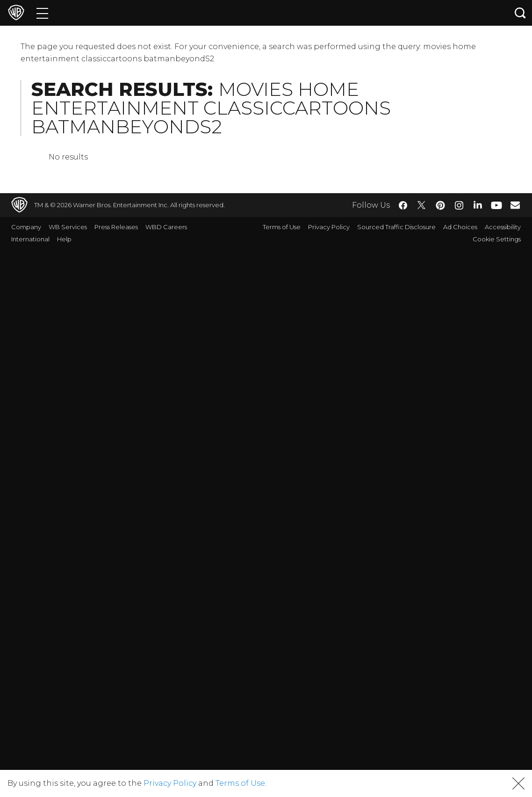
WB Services (68, 227)
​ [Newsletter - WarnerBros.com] (515, 205)
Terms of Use (282, 227)
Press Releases (116, 227)
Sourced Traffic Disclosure (396, 227)
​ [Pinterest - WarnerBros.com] (440, 205)
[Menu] (42, 13)
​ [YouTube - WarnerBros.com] (496, 205)
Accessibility (503, 227)
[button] (518, 783)
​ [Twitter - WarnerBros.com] (422, 205)
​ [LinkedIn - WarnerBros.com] (478, 204)
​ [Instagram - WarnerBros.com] (459, 205)
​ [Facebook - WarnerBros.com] (403, 205)
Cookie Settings (497, 239)
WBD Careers (166, 227)
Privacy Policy (329, 227)
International (30, 239)
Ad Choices (460, 227)
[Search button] (520, 13)
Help (64, 239)
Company (26, 227)
